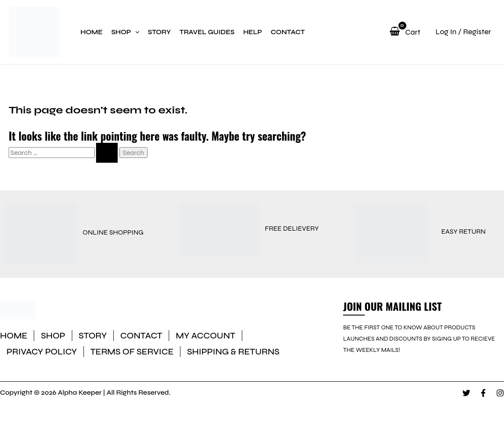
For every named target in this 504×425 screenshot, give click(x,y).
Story (159, 32)
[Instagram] (500, 393)
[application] (135, 32)
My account (205, 336)
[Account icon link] (458, 32)
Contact (288, 32)
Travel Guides (207, 32)
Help (253, 32)
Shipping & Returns (233, 352)
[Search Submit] (107, 153)
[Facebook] (483, 393)
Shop (125, 32)
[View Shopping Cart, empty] (403, 32)
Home (91, 32)
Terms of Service (132, 352)
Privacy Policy (42, 352)
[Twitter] (466, 393)
